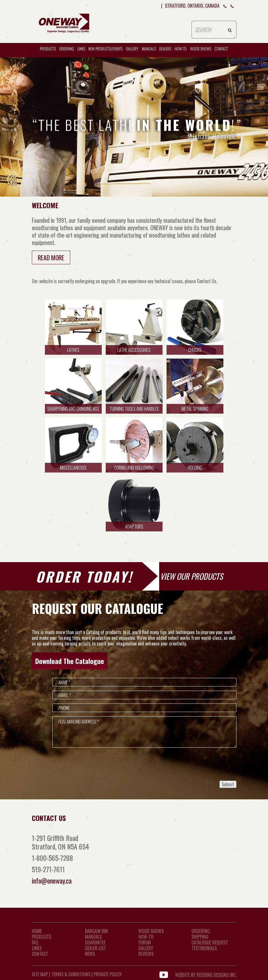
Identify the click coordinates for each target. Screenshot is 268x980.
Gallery (132, 49)
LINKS (37, 948)
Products (48, 49)
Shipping (200, 937)
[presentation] (193, 764)
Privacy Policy (108, 974)
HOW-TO (181, 49)
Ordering (67, 49)
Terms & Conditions (71, 974)
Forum (145, 942)
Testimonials (204, 948)
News (90, 954)
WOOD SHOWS (201, 49)
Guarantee (95, 942)
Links (81, 49)
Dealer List (95, 948)
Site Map (40, 974)
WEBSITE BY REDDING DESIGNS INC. (206, 974)
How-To (146, 937)
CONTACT (221, 49)
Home (37, 931)
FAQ (35, 942)
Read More (51, 257)
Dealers (165, 49)
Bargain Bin (96, 931)
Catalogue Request (210, 942)
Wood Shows (151, 931)
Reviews (146, 954)
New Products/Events (105, 49)
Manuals (149, 49)
